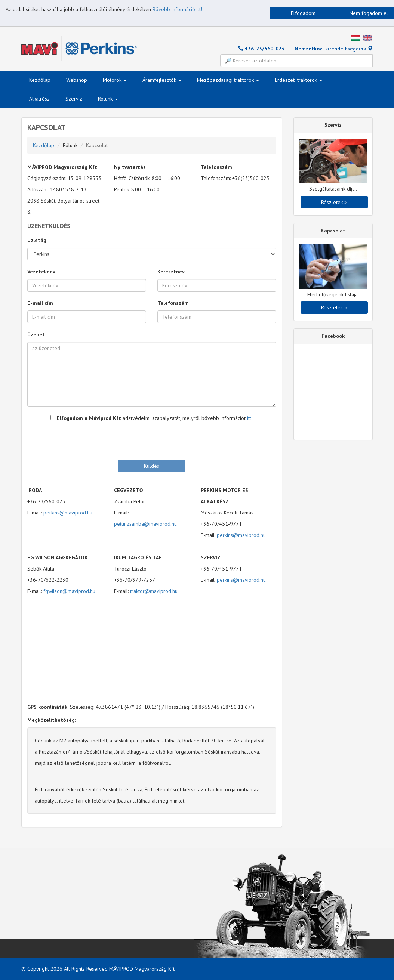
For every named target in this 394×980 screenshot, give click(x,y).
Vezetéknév (41, 272)
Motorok (115, 80)
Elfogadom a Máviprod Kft (86, 418)
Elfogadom (303, 13)
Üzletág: (37, 240)
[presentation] (152, 440)
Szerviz (74, 99)
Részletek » (334, 202)
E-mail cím (40, 303)
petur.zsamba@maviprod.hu (145, 524)
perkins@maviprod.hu (68, 513)
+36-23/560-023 (261, 49)
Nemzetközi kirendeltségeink (334, 49)
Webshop (77, 80)
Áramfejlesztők (162, 80)
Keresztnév (171, 272)
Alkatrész (39, 99)
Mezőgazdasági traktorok (228, 80)
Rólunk (108, 99)
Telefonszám (173, 303)
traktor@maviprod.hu (154, 591)
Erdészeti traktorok (298, 80)
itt (249, 418)
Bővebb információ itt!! (178, 9)
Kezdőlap (40, 80)
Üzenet (36, 334)
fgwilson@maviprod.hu (69, 591)
